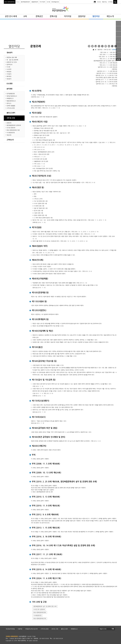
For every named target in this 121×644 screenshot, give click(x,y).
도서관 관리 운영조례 (39, 609)
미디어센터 (42, 2)
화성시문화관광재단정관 (40, 612)
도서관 (48, 2)
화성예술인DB (55, 2)
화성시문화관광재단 (10, 2)
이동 (113, 629)
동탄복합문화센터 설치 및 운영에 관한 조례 (45, 606)
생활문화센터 (35, 2)
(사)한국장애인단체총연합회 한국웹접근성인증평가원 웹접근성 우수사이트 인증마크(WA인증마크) (105, 639)
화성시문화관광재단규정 (40, 618)
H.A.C (18, 2)
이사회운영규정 (37, 615)
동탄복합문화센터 (25, 2)
